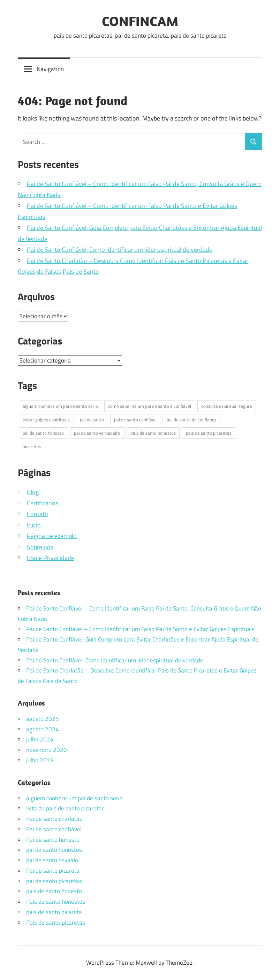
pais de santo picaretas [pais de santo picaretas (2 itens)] (209, 433)
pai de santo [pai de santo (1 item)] (92, 420)
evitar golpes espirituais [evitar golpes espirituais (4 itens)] (46, 420)
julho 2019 (40, 760)
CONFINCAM (140, 21)
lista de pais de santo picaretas (65, 808)
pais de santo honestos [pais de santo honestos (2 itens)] (153, 433)
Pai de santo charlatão (54, 819)
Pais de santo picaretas (56, 923)
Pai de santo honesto (53, 840)
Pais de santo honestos (56, 902)
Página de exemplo (52, 536)
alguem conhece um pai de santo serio (74, 798)
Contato (37, 514)
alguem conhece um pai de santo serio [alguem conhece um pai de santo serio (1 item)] (60, 406)
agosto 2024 (43, 729)
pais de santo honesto (54, 891)
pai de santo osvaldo (52, 860)
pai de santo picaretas (54, 881)
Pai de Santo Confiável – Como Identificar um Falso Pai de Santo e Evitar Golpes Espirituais (140, 629)
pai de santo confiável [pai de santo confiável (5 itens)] (135, 420)
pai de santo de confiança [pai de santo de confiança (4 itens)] (192, 420)
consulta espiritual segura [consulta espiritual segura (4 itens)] (227, 406)
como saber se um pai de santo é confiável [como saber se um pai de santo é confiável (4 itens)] (150, 406)
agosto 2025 (43, 719)
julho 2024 (40, 739)
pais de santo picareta (54, 912)
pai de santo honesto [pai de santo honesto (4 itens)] (43, 433)
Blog (33, 492)
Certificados (43, 503)
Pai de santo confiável (54, 829)
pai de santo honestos (54, 850)
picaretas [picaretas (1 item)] (32, 446)
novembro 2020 (47, 750)
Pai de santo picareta (53, 871)
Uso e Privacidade (51, 558)
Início (34, 525)
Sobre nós (40, 547)
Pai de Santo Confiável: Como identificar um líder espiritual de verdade (120, 250)
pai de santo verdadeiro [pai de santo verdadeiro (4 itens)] (97, 433)
